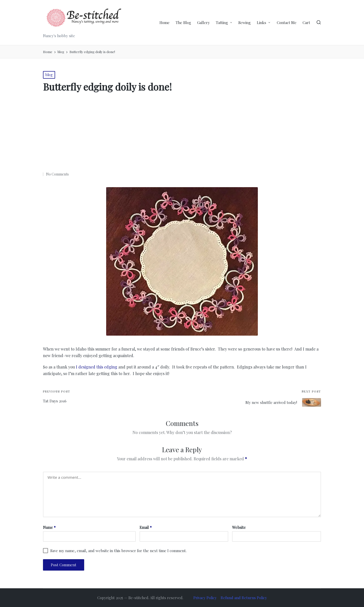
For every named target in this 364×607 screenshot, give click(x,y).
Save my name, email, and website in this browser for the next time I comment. (118, 551)
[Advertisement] (182, 134)
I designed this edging (97, 367)
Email (146, 527)
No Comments (57, 174)
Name (49, 527)
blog (49, 75)
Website (239, 527)
